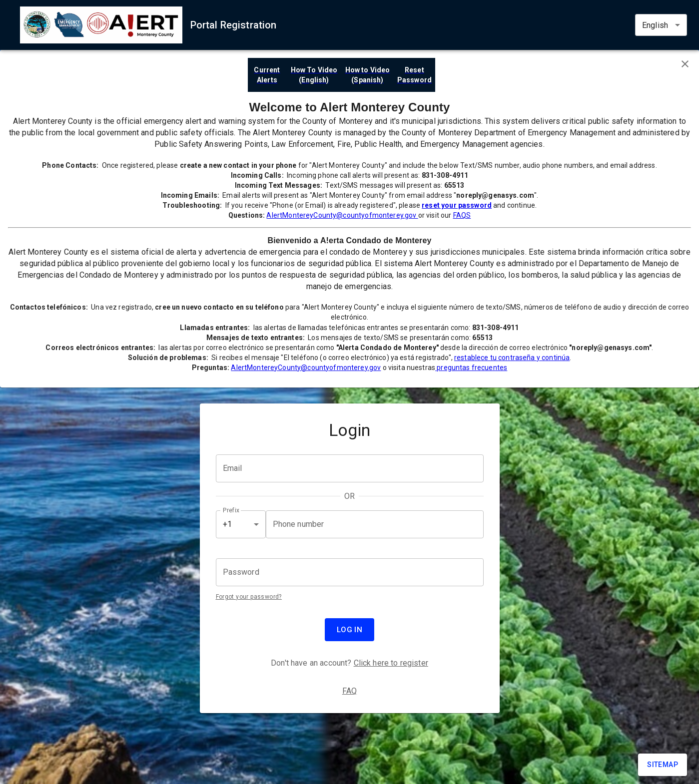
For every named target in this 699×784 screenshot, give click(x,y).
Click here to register (391, 663)
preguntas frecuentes (471, 368)
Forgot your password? (249, 597)
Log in (350, 630)
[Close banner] (685, 64)
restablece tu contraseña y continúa (512, 358)
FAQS (462, 215)
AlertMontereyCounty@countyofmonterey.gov (342, 215)
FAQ (349, 691)
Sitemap (663, 765)
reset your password (457, 205)
